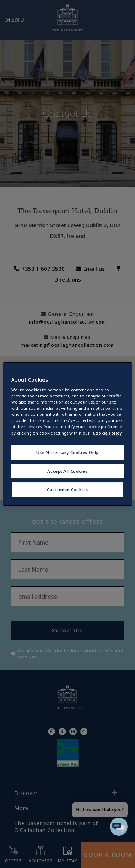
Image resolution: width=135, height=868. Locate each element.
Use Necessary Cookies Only (67, 452)
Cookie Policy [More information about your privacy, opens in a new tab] (107, 433)
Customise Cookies (67, 490)
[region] (67, 434)
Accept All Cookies (67, 471)
